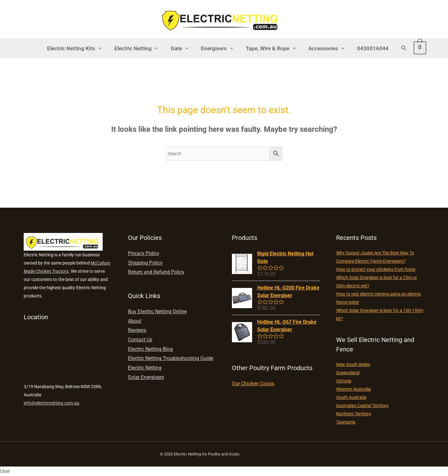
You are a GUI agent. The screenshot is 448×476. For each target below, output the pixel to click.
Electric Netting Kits (80, 48)
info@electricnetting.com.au (51, 403)
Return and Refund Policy (156, 272)
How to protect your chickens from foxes (376, 269)
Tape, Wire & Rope (269, 48)
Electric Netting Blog (150, 349)
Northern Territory (354, 414)
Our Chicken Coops (253, 384)
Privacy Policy (144, 253)
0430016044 (367, 48)
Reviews (137, 330)
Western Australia (354, 389)
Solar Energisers (146, 377)
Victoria (344, 381)
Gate (181, 48)
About (135, 321)
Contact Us (140, 340)
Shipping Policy (145, 263)
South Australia (351, 397)
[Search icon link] (397, 48)
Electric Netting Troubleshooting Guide (171, 358)
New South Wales (353, 364)
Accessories (323, 48)
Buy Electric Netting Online (157, 311)
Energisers (217, 48)
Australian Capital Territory (362, 406)
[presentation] (104, 48)
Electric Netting (140, 48)
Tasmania (346, 422)
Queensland (348, 373)
